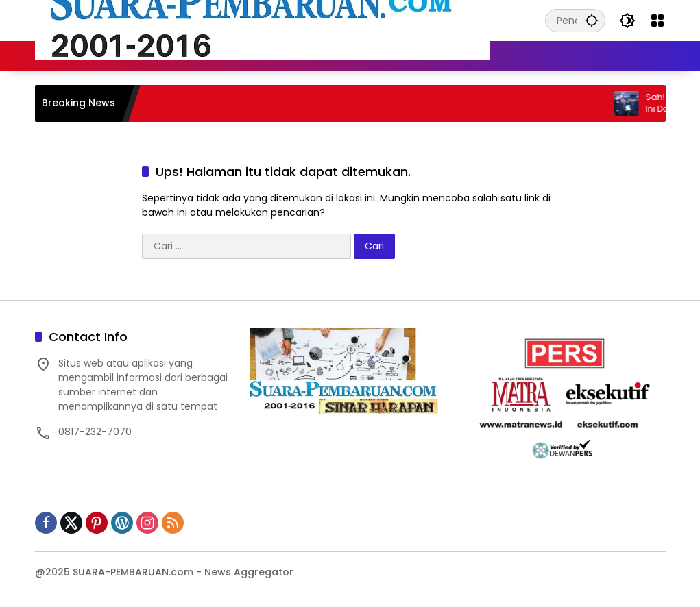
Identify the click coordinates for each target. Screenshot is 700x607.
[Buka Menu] (657, 21)
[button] (592, 20)
